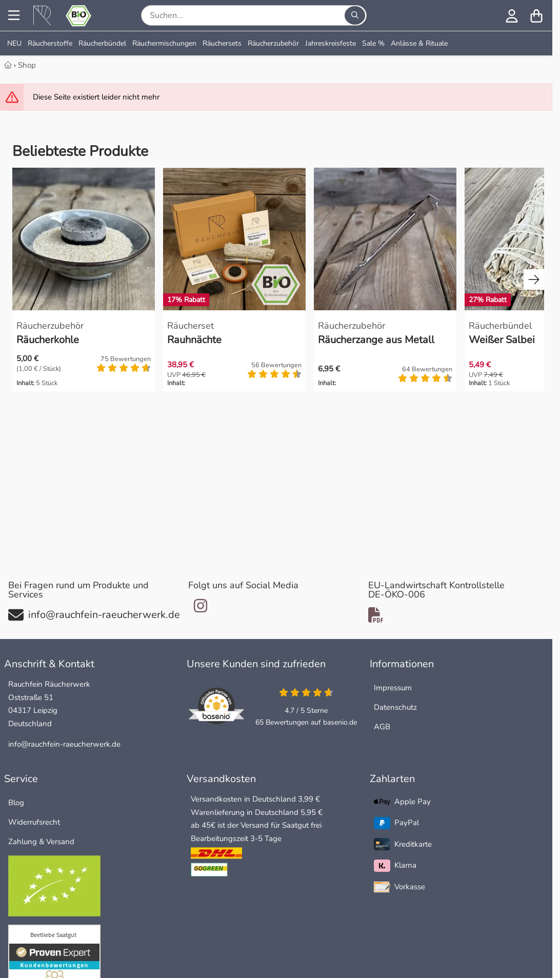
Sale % (373, 43)
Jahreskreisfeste (331, 43)
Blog (16, 803)
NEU (14, 43)
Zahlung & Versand (41, 842)
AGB (382, 727)
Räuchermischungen (164, 43)
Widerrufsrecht (34, 822)
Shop (27, 65)
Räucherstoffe (50, 43)
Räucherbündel (102, 43)
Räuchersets (222, 43)
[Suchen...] (355, 15)
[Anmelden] (512, 15)
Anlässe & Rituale (419, 43)
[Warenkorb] (536, 15)
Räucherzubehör (273, 43)
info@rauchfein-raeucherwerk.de (64, 744)
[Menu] (14, 15)
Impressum (393, 688)
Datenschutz (395, 707)
